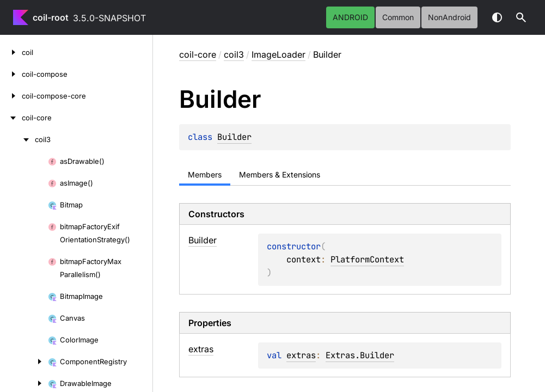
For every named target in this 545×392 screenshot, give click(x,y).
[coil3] (17, 139)
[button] (521, 17)
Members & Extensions (280, 174)
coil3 (234, 54)
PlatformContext (406, 246)
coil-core (198, 54)
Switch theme (497, 17)
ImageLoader (278, 54)
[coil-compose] (11, 74)
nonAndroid (449, 17)
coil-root (51, 17)
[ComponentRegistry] (24, 362)
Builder (234, 137)
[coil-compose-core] (11, 96)
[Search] (521, 17)
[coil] (11, 52)
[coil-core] (11, 118)
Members (205, 174)
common (398, 17)
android (350, 17)
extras (301, 329)
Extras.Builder (360, 329)
